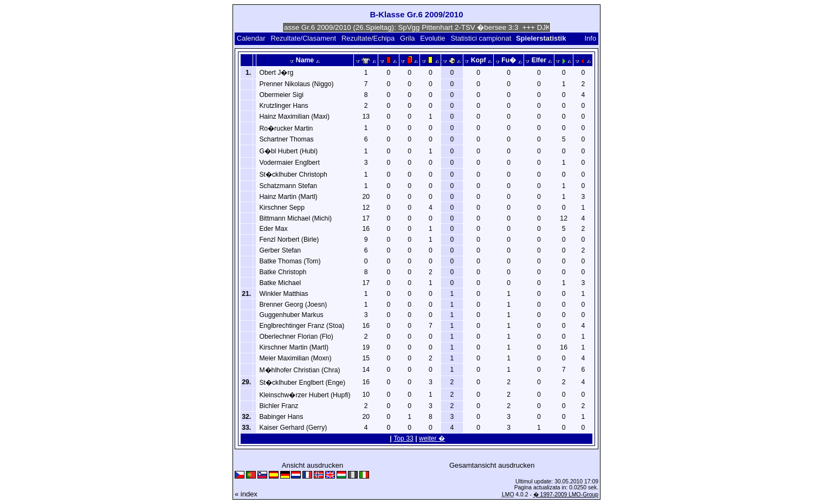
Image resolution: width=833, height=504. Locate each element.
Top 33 (403, 438)
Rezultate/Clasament (303, 38)
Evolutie (432, 38)
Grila (407, 38)
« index (246, 494)
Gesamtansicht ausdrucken (492, 465)
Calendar (251, 38)
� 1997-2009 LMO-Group (566, 495)
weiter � (432, 438)
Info (590, 38)
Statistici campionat (481, 38)
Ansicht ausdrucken (312, 465)
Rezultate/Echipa (368, 38)
